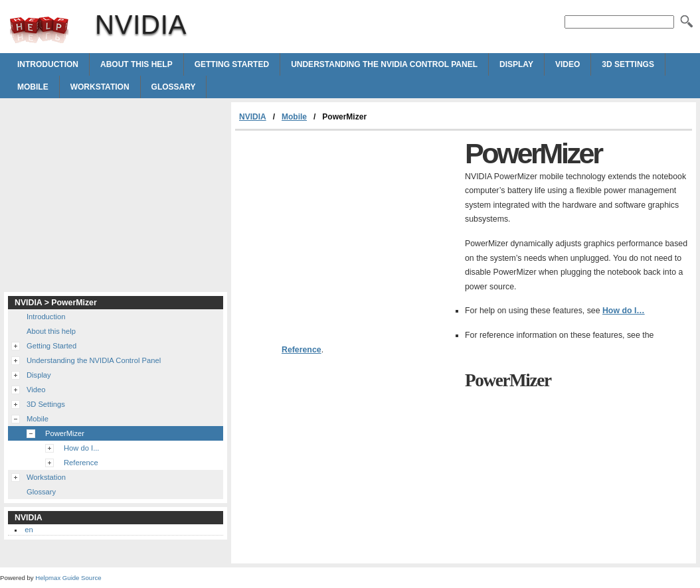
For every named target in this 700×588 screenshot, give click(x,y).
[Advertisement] (347, 230)
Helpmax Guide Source (68, 578)
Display (516, 64)
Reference (302, 350)
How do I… (624, 311)
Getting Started (232, 64)
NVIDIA (39, 30)
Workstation (100, 87)
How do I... (81, 448)
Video (568, 64)
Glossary (174, 87)
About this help (136, 64)
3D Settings (628, 64)
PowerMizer (65, 433)
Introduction (48, 64)
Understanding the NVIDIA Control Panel (384, 64)
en (29, 530)
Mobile (33, 87)
